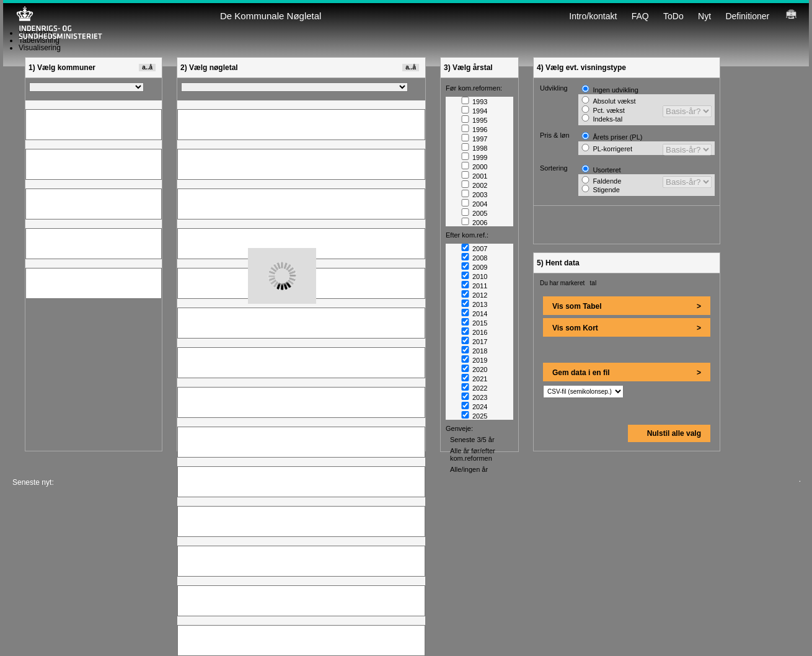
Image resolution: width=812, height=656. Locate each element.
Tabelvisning (39, 40)
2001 (474, 176)
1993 (474, 102)
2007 (474, 249)
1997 (474, 139)
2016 (474, 332)
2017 (474, 342)
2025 (474, 416)
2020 (474, 370)
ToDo (673, 16)
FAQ (640, 16)
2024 (474, 407)
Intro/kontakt (593, 16)
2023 (474, 397)
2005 (474, 213)
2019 (474, 360)
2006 (474, 223)
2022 (474, 388)
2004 (474, 204)
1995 (474, 120)
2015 (474, 323)
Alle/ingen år (469, 469)
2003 (474, 195)
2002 (474, 185)
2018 (474, 351)
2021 (474, 379)
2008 (474, 258)
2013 (474, 304)
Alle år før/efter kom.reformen (473, 454)
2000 (474, 167)
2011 (474, 286)
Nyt (704, 16)
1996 (474, 130)
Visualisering (40, 48)
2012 (474, 295)
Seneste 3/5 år (472, 440)
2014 (474, 314)
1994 (474, 111)
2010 (474, 277)
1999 (474, 157)
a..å (147, 67)
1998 (474, 148)
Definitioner (747, 16)
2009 (474, 267)
